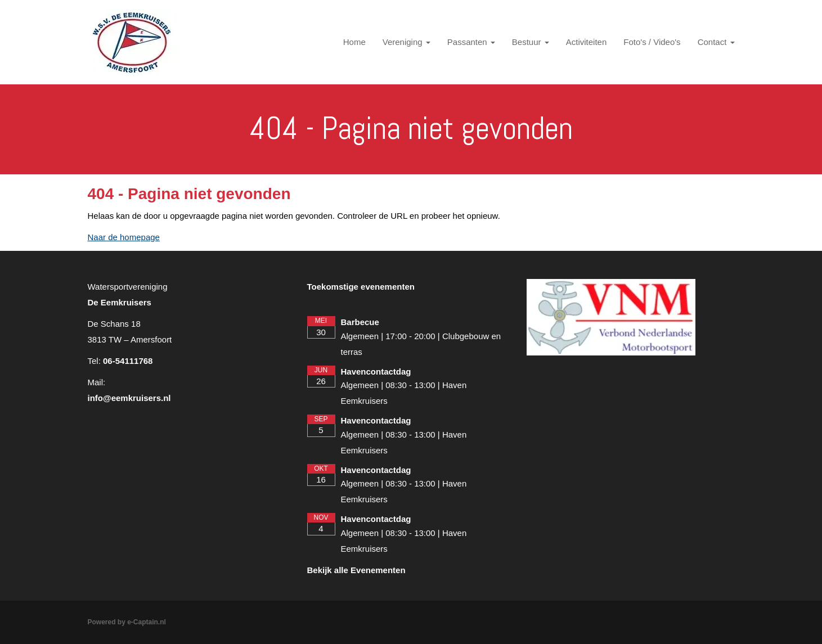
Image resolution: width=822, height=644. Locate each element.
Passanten (471, 42)
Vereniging (406, 42)
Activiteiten (587, 42)
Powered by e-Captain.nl (127, 622)
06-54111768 (128, 361)
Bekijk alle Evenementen (356, 570)
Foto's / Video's (652, 42)
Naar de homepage (124, 237)
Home (354, 42)
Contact (716, 42)
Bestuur (531, 42)
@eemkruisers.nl (129, 398)
